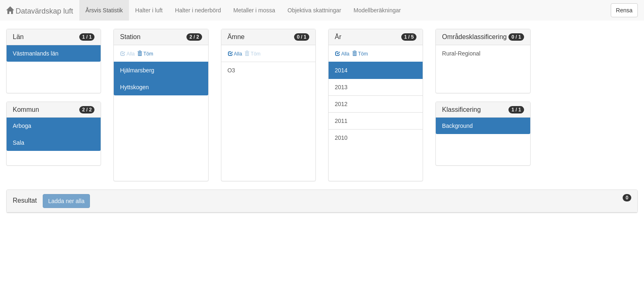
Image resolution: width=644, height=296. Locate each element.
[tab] (322, 201)
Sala (18, 143)
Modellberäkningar (377, 10)
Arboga (22, 126)
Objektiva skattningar (314, 10)
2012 (341, 104)
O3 (231, 70)
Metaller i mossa (254, 10)
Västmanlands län (36, 53)
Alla (235, 54)
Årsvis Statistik (104, 10)
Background (457, 126)
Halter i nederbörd (198, 10)
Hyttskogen (134, 87)
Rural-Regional (461, 53)
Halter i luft (149, 10)
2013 (341, 87)
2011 (341, 121)
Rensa (624, 10)
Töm (145, 54)
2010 (341, 138)
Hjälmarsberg (137, 70)
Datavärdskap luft (40, 11)
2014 (341, 70)
